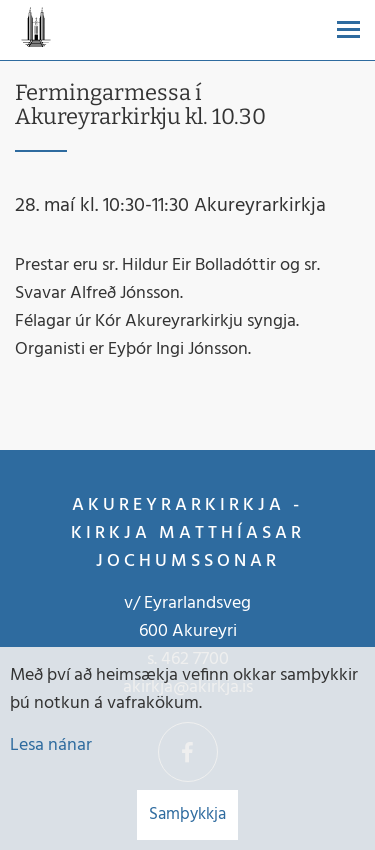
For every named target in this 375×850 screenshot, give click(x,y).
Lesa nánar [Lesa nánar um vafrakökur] (51, 745)
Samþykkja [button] (187, 814)
